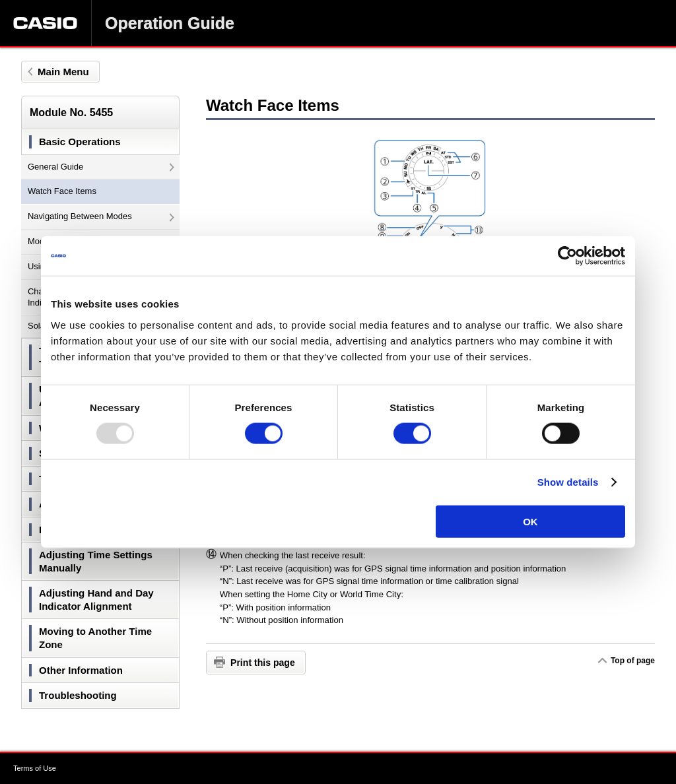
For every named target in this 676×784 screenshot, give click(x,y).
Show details (568, 482)
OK (530, 521)
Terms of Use (35, 768)
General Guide (101, 167)
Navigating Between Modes (101, 216)
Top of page (632, 661)
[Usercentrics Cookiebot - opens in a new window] (567, 256)
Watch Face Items (62, 191)
